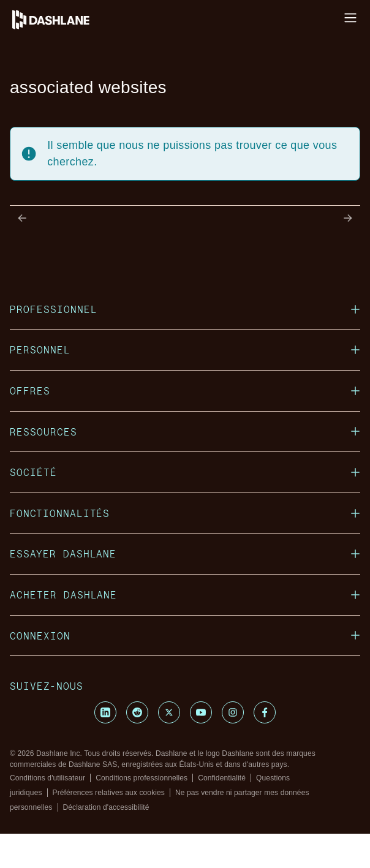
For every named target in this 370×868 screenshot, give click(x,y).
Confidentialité (222, 778)
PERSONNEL (185, 349)
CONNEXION (185, 636)
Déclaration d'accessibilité (106, 807)
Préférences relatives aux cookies (109, 793)
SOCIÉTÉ (185, 472)
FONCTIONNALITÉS (185, 513)
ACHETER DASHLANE (185, 594)
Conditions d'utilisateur (47, 778)
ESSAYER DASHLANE (185, 553)
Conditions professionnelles (142, 778)
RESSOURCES (185, 432)
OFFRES (185, 391)
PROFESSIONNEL (185, 309)
